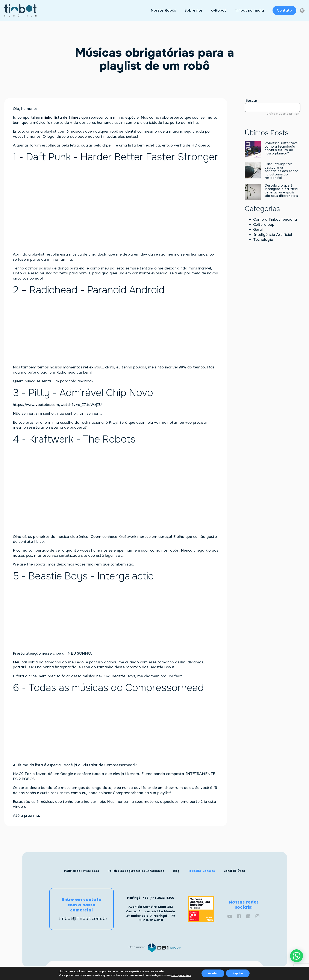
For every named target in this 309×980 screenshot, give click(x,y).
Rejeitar (238, 973)
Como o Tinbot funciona (275, 219)
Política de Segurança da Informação (136, 871)
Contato (284, 10)
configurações (181, 975)
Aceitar (213, 973)
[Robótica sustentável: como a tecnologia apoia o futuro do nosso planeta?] (253, 150)
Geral (258, 229)
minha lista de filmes (61, 117)
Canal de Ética (234, 871)
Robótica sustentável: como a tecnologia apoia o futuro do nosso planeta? (282, 148)
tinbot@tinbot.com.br (83, 919)
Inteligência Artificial (273, 235)
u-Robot (219, 10)
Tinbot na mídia (249, 10)
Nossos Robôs (163, 10)
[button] (297, 956)
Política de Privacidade (82, 871)
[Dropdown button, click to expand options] (302, 10)
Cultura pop (264, 224)
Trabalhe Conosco (202, 871)
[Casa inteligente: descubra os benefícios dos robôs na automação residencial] (253, 171)
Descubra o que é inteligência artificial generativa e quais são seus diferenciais (282, 191)
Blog (176, 871)
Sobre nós (194, 10)
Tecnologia (263, 239)
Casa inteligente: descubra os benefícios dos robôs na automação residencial (281, 171)
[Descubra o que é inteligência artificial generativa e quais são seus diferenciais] (253, 192)
